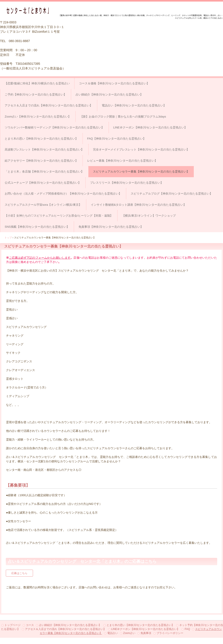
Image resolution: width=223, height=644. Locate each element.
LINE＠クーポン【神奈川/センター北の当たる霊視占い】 (150, 127)
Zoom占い (129, 633)
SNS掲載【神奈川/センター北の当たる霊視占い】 (37, 227)
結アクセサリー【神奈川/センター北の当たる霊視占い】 (41, 161)
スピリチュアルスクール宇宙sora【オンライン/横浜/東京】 (43, 205)
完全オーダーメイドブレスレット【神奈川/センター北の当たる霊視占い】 (141, 149)
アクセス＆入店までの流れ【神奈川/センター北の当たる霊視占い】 (49, 105)
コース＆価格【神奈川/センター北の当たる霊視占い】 (114, 83)
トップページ (12, 625)
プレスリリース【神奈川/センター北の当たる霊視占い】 (127, 183)
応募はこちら (19, 573)
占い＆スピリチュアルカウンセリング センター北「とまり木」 (29, 11)
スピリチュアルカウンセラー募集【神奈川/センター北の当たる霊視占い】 (141, 172)
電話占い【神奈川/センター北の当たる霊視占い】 (134, 105)
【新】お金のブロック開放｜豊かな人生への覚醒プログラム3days (123, 117)
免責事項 (146, 633)
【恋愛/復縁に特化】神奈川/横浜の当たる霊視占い (37, 83)
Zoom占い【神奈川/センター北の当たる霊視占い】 (38, 117)
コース (30, 625)
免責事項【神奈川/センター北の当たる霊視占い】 (111, 227)
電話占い (113, 633)
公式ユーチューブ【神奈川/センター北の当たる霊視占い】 (43, 183)
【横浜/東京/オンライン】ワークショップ (149, 216)
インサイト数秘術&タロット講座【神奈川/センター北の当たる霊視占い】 (138, 205)
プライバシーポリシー (170, 633)
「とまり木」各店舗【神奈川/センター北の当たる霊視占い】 (44, 172)
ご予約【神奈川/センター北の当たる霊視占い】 (36, 94)
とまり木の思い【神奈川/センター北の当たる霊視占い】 (41, 139)
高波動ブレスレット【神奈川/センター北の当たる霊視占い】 (44, 149)
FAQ (187, 629)
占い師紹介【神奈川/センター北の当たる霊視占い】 (109, 94)
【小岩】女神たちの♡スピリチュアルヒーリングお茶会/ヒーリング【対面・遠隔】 (59, 216)
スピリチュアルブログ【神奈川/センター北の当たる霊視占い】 (172, 194)
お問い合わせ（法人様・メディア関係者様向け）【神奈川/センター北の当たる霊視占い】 (63, 194)
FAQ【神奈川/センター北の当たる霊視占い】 (117, 139)
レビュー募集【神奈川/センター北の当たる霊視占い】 (122, 161)
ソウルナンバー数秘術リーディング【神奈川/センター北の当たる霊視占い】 (54, 127)
